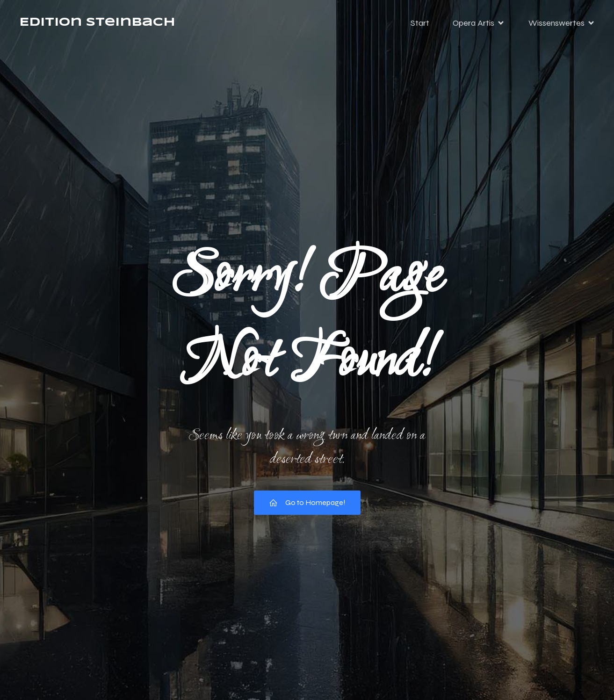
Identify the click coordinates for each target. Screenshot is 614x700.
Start (420, 26)
